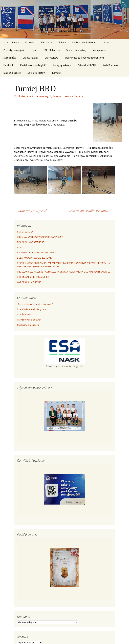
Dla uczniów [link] (10, 58)
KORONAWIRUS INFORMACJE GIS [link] (33, 277)
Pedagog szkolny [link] (62, 65)
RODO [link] (20, 247)
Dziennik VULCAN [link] (87, 65)
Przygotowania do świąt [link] (29, 320)
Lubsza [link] (105, 42)
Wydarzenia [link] (55, 96)
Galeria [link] (62, 42)
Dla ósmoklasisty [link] (12, 73)
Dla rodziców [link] (51, 58)
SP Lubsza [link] (46, 42)
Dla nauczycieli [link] (30, 58)
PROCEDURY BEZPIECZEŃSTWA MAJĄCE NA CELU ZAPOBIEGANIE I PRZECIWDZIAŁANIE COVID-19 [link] (64, 272)
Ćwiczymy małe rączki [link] (28, 325)
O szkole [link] (30, 42)
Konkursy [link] (44, 96)
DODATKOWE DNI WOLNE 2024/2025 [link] (35, 258)
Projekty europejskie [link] (14, 50)
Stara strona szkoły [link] (76, 50)
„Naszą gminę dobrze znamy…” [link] (92, 211)
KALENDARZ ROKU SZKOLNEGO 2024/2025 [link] (38, 253)
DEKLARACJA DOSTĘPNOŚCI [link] (31, 242)
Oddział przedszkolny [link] (84, 42)
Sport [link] (35, 50)
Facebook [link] (8, 65)
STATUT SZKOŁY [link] (25, 232)
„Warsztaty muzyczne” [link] (30, 211)
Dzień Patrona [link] (24, 314)
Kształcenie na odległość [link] (33, 65)
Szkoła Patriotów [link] (36, 73)
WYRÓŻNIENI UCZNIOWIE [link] (29, 282)
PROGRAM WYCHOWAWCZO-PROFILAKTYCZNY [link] (40, 237)
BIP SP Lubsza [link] (52, 50)
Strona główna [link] (11, 42)
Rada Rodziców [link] (111, 65)
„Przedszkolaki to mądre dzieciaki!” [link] (35, 304)
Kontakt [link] (56, 73)
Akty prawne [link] (100, 50)
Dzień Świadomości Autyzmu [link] (31, 309)
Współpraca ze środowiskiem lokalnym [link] (85, 58)
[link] (125, 4)
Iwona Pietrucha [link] (75, 96)
